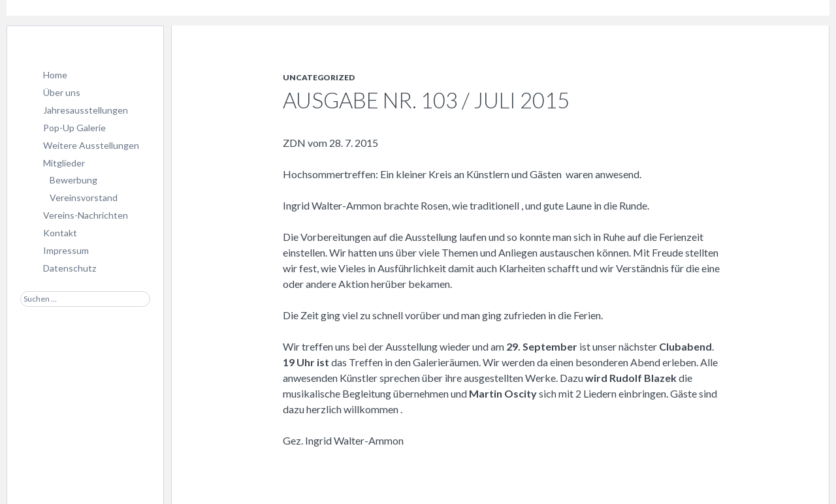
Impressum (66, 250)
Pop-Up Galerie (74, 128)
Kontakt (60, 233)
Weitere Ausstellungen (91, 145)
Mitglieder (64, 163)
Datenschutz (70, 268)
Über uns (62, 92)
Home (55, 75)
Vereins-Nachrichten (86, 215)
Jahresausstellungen (86, 110)
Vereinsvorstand (84, 197)
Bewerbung (73, 180)
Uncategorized (319, 77)
